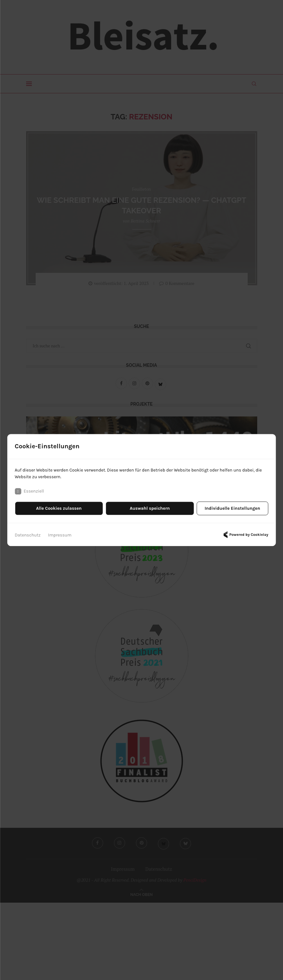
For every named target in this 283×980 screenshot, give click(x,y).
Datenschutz (28, 535)
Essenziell (29, 491)
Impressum (60, 535)
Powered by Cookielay (245, 535)
